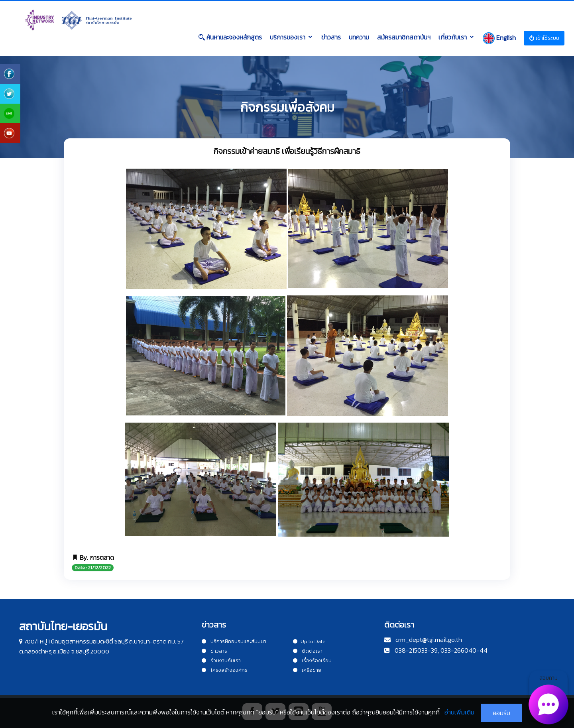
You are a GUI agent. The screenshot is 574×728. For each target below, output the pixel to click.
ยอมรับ (501, 713)
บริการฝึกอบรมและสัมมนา (234, 641)
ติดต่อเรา (308, 651)
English (499, 38)
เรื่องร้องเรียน (312, 660)
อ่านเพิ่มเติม (459, 712)
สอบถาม (549, 698)
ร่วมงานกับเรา (221, 660)
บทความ (359, 37)
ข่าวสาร (331, 37)
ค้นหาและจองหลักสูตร (230, 37)
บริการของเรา (288, 37)
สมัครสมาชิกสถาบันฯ (404, 37)
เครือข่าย (307, 670)
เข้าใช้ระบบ (544, 38)
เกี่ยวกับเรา (453, 37)
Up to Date (309, 641)
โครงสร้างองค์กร (225, 670)
